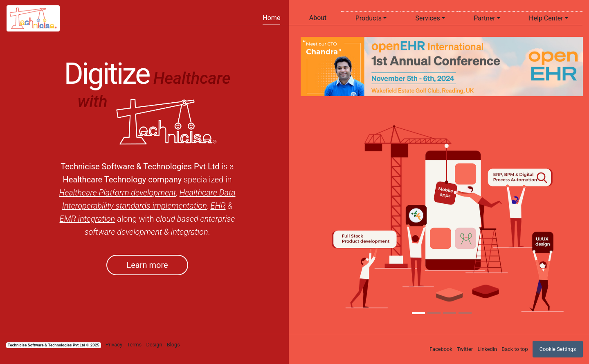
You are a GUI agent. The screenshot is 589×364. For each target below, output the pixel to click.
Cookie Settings (558, 349)
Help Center (546, 18)
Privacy (114, 345)
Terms (134, 345)
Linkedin (487, 349)
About (318, 18)
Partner (484, 18)
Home (271, 18)
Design (154, 345)
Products (369, 18)
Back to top (515, 349)
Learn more (147, 265)
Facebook (441, 349)
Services (427, 18)
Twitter (465, 349)
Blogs (173, 345)
